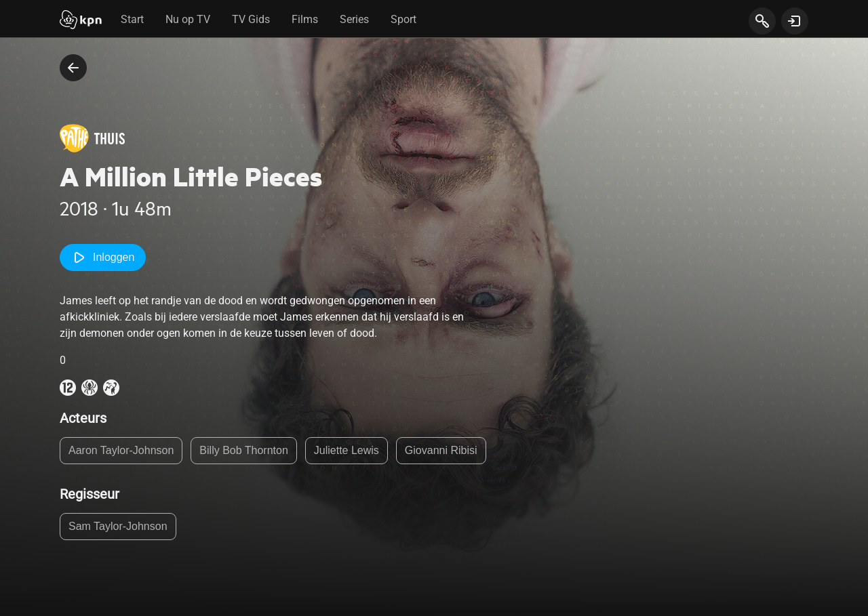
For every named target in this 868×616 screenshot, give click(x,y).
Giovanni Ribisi (441, 450)
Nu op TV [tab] (188, 19)
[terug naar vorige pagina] (73, 68)
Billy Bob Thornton (243, 450)
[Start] (81, 21)
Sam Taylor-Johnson (118, 526)
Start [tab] (132, 19)
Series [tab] (354, 19)
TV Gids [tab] (251, 19)
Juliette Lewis (347, 450)
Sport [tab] (403, 19)
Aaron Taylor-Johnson (121, 450)
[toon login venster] (795, 21)
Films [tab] (305, 19)
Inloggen (103, 258)
